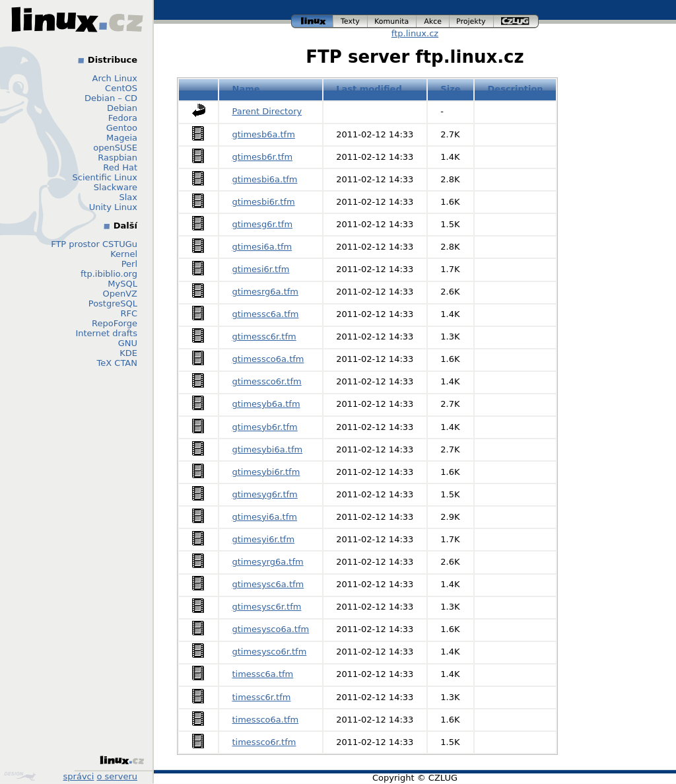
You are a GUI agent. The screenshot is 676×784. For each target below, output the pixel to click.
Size (450, 89)
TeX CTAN (117, 363)
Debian (122, 108)
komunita (392, 21)
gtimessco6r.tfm (267, 381)
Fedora (123, 118)
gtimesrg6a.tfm (265, 292)
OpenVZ (120, 294)
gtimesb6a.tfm (264, 134)
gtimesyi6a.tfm (265, 517)
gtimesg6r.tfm (263, 224)
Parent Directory (267, 111)
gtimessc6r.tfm (264, 337)
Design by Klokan (20, 776)
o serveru (117, 776)
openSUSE (115, 148)
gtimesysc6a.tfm (268, 584)
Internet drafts (106, 333)
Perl (129, 264)
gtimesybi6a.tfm (268, 449)
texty (351, 21)
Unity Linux (113, 207)
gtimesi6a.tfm (262, 247)
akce (433, 21)
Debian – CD (111, 98)
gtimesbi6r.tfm (264, 202)
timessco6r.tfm (264, 742)
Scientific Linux (105, 177)
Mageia (122, 138)
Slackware (116, 187)
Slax (128, 197)
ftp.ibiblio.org (109, 274)
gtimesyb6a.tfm (266, 404)
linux (312, 21)
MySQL (122, 284)
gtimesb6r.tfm (263, 157)
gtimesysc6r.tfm (267, 607)
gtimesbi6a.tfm (265, 179)
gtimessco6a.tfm (268, 359)
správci (79, 776)
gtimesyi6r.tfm (264, 539)
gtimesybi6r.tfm (266, 472)
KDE (128, 353)
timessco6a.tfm (266, 720)
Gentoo (122, 128)
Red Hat (120, 167)
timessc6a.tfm (263, 674)
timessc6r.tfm (262, 697)
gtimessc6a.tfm (266, 314)
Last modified (369, 89)
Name (246, 89)
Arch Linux (115, 78)
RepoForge (115, 323)
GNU (128, 343)
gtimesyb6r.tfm (265, 427)
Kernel (124, 254)
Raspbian (118, 158)
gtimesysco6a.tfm (271, 629)
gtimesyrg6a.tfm (268, 562)
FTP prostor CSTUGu (94, 244)
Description (516, 89)
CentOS (121, 88)
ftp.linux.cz (415, 33)
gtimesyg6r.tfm (265, 494)
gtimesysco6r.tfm (270, 652)
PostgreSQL (113, 303)
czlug (516, 21)
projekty (472, 21)
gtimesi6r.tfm (261, 269)
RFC (129, 313)
